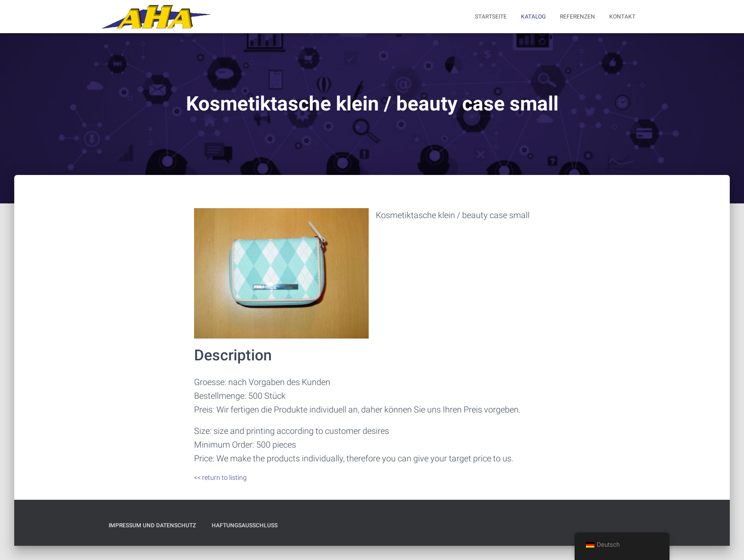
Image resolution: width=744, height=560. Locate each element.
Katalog (533, 17)
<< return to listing (220, 477)
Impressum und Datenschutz (152, 525)
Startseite (491, 17)
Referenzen (577, 17)
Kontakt (622, 17)
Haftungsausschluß (245, 525)
